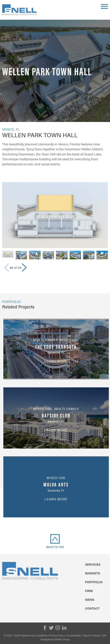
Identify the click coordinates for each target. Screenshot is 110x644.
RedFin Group (62, 639)
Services (93, 564)
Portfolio (94, 582)
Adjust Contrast (91, 635)
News (90, 600)
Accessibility (74, 635)
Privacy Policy (57, 635)
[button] (24, 268)
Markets (93, 573)
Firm (89, 591)
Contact (92, 608)
